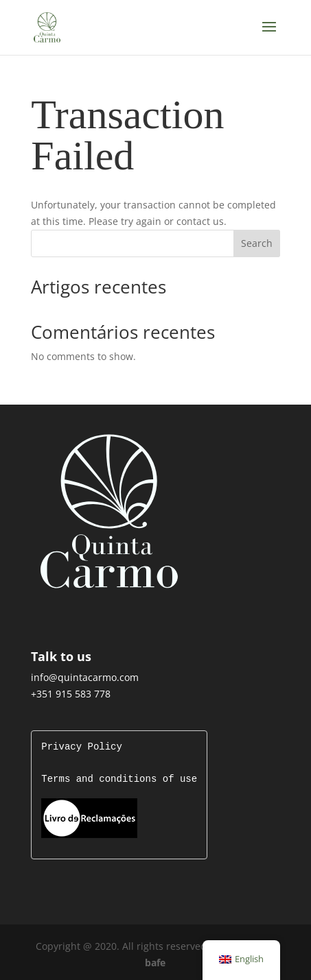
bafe (155, 961)
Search (257, 243)
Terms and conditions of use (119, 779)
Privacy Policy (82, 747)
